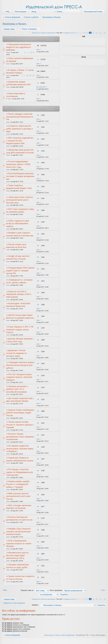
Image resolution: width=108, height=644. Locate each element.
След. (103, 590)
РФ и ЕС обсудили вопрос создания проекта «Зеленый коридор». (19, 377)
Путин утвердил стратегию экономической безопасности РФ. (20, 117)
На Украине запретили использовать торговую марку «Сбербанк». (20, 449)
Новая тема (9, 29)
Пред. (5, 590)
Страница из (69, 33)
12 (97, 33)
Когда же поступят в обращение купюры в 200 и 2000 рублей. (19, 294)
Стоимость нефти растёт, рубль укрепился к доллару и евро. (19, 129)
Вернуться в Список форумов (14, 603)
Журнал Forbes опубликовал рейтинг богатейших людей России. (20, 413)
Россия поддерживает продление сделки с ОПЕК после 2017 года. (18, 164)
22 (105, 33)
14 (30, 75)
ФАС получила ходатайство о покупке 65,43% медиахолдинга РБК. (20, 141)
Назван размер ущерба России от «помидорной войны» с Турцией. (18, 484)
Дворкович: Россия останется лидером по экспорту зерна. (16, 353)
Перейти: (35, 605)
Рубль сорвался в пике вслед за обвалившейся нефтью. (18, 224)
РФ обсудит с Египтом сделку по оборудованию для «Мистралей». (20, 472)
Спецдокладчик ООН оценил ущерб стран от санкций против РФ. (20, 270)
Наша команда (49, 635)
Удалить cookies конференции (65, 635)
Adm (8, 52)
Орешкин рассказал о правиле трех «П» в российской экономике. (17, 389)
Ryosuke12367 (41, 87)
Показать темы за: (35, 590)
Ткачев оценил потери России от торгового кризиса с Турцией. (20, 425)
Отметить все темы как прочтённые (43, 33)
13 (100, 33)
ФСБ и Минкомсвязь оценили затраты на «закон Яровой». (19, 543)
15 (33, 75)
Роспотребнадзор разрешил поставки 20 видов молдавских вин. (20, 176)
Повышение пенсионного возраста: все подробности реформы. (19, 47)
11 (93, 33)
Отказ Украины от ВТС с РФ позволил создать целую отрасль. (20, 330)
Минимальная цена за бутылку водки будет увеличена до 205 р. (17, 555)
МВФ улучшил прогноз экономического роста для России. (18, 496)
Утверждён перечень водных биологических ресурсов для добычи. (20, 365)
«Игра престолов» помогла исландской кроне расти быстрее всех (19, 200)
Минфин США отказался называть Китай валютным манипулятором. (18, 531)
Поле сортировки (68, 590)
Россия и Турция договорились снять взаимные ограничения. (20, 437)
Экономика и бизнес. (15, 24)
